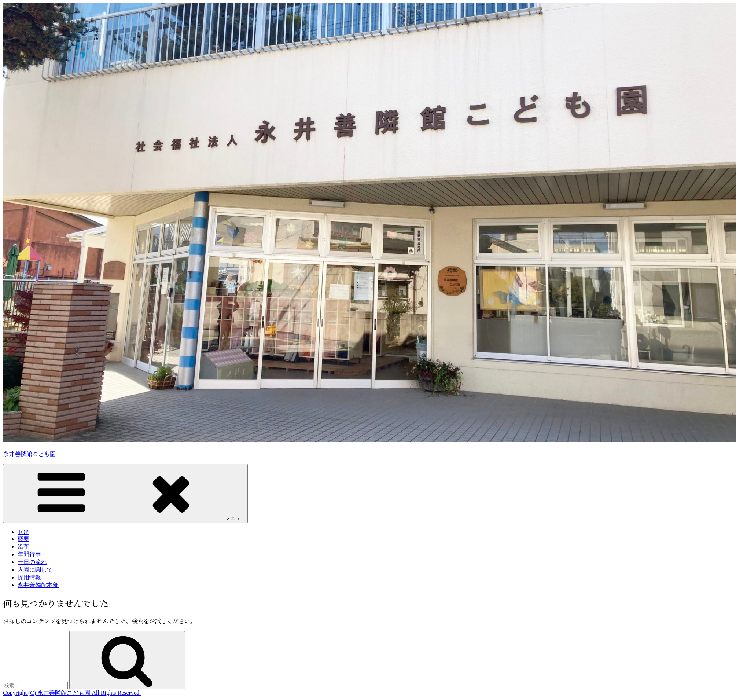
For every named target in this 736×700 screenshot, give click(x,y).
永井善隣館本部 (38, 585)
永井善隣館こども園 (29, 454)
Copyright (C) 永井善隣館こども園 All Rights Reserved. (72, 693)
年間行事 (29, 554)
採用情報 (29, 577)
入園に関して (35, 570)
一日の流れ (32, 562)
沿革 (23, 547)
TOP (23, 532)
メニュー (125, 493)
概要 (23, 539)
